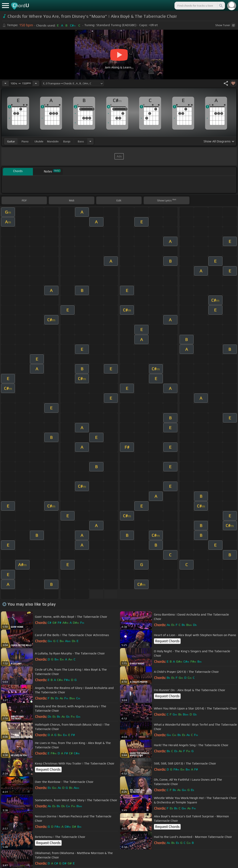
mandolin (53, 141)
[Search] (221, 6)
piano (25, 141)
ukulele (39, 141)
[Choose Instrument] (90, 141)
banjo (67, 141)
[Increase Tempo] (36, 83)
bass (81, 141)
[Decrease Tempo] (5, 83)
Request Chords (167, 641)
